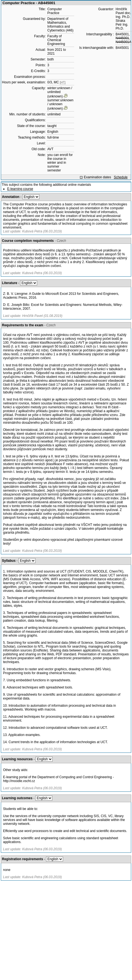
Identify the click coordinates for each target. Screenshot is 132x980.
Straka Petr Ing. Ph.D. (122, 25)
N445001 (122, 38)
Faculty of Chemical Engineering (56, 40)
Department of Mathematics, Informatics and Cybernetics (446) (60, 25)
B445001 (122, 34)
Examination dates (97, 177)
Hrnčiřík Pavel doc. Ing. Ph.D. (123, 13)
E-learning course (20, 189)
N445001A (124, 42)
